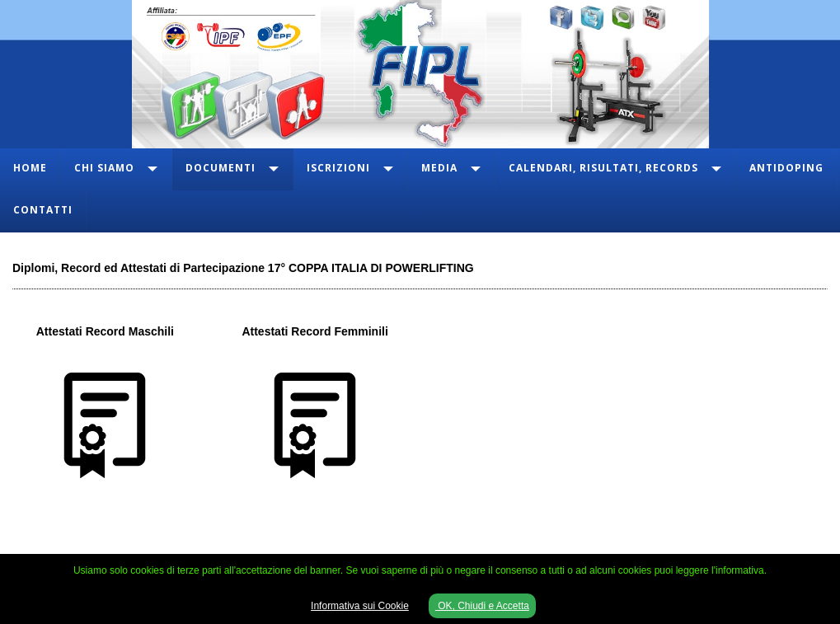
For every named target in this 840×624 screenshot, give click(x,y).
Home (30, 168)
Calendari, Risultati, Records (603, 168)
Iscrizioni (338, 168)
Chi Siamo (104, 168)
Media (439, 168)
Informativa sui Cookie (360, 606)
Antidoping (786, 168)
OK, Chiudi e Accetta (482, 606)
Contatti (43, 210)
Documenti (221, 168)
